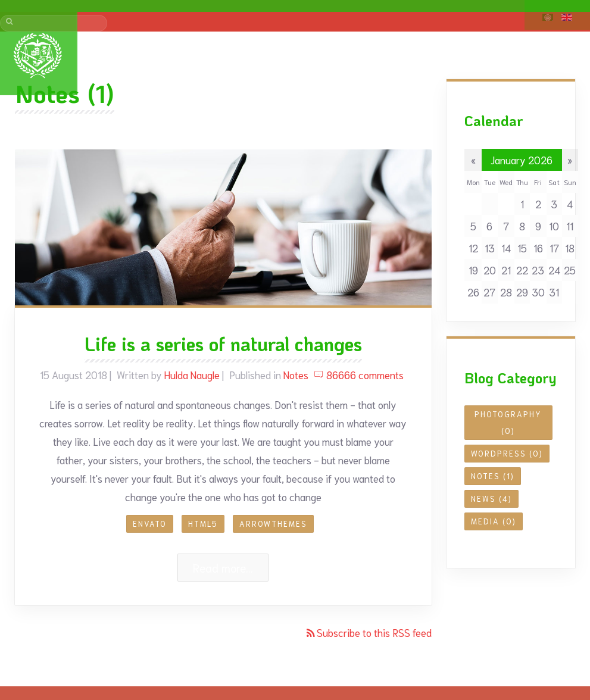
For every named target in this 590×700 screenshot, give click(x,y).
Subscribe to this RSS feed (373, 632)
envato (150, 524)
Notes (296, 374)
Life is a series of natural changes (223, 344)
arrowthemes (273, 524)
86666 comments (359, 374)
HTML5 (203, 524)
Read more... (223, 568)
